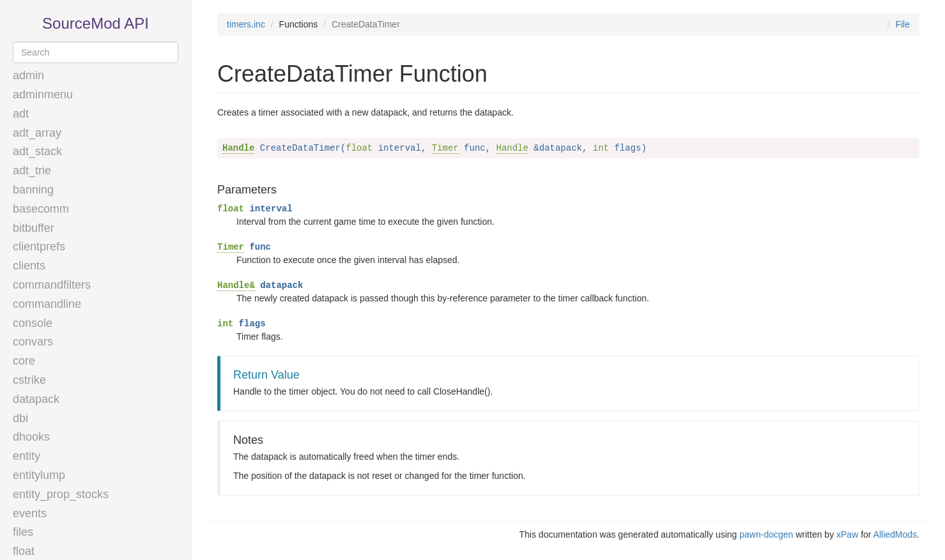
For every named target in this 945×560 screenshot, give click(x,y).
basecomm (41, 209)
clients (29, 266)
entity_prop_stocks (61, 494)
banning (33, 190)
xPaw (847, 534)
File (903, 24)
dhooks (31, 437)
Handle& (236, 285)
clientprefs (39, 246)
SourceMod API (96, 23)
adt (21, 114)
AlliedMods (895, 534)
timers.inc (246, 24)
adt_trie (32, 170)
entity (27, 456)
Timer (445, 148)
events (30, 513)
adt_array (37, 133)
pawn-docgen (766, 534)
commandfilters (52, 285)
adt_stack (37, 151)
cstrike (29, 380)
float (24, 551)
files (23, 532)
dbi (20, 418)
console (33, 323)
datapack (36, 399)
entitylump (39, 475)
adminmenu (43, 95)
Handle (238, 148)
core (24, 361)
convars (33, 342)
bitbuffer (34, 228)
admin (28, 75)
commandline (47, 304)
